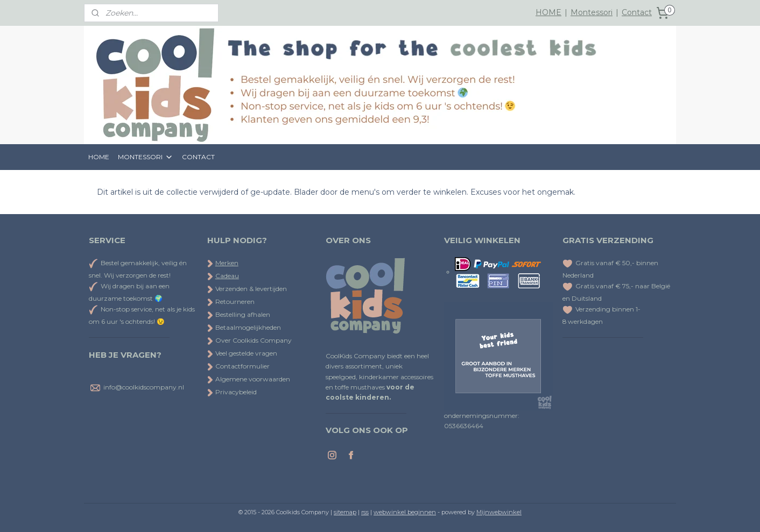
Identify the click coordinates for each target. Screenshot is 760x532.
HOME (548, 12)
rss (365, 512)
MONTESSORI (146, 157)
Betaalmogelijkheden (244, 327)
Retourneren (231, 302)
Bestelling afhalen (239, 314)
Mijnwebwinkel (499, 512)
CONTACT (198, 157)
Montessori (592, 12)
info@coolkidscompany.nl (144, 387)
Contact (637, 12)
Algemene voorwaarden (249, 379)
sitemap (345, 512)
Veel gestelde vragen (242, 353)
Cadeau (227, 276)
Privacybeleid (232, 392)
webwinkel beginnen (405, 512)
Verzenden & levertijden (251, 289)
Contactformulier (238, 366)
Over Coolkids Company (249, 340)
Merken (227, 263)
